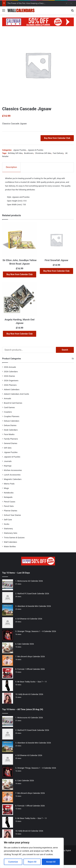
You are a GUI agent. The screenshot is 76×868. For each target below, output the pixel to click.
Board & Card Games (13, 403)
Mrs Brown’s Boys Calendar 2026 (31, 656)
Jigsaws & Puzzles (35, 150)
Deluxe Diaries (10, 425)
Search (65, 350)
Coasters (8, 412)
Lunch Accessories (12, 475)
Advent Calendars (12, 389)
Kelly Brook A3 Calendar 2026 (31, 694)
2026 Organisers (11, 380)
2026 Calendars (11, 371)
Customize (13, 862)
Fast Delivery (58, 153)
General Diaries (11, 443)
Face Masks (9, 434)
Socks (7, 524)
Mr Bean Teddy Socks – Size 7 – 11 (32, 682)
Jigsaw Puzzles (19, 150)
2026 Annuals (10, 367)
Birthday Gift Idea (15, 153)
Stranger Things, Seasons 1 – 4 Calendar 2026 (37, 631)
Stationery (8, 528)
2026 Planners (10, 385)
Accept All (51, 862)
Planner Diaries (11, 511)
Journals (8, 461)
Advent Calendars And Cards (16, 394)
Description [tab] (11, 167)
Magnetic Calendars (13, 479)
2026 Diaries (9, 376)
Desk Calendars (11, 430)
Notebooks (9, 493)
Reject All (32, 862)
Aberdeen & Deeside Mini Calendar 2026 (34, 606)
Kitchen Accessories (13, 470)
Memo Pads (9, 484)
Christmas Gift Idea (43, 153)
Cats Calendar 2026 (26, 644)
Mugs (6, 488)
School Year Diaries (12, 515)
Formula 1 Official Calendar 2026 (31, 669)
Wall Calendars (10, 542)
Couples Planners (12, 416)
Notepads (8, 497)
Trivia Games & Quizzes (14, 537)
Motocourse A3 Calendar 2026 (30, 581)
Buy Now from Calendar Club (57, 138)
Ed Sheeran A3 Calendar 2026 (30, 619)
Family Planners (11, 439)
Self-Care (8, 520)
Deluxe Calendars (12, 421)
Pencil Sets (9, 506)
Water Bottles (10, 546)
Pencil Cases (10, 502)
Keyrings (8, 466)
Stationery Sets (11, 533)
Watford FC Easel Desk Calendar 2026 (33, 594)
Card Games (9, 407)
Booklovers (29, 153)
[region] (32, 853)
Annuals (7, 398)
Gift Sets (8, 448)
